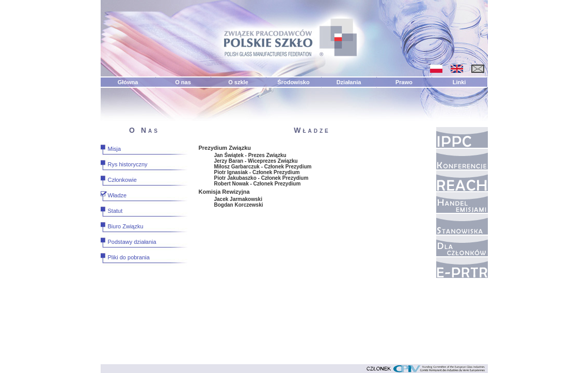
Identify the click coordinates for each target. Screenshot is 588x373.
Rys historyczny (128, 164)
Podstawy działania (132, 242)
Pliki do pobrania (129, 257)
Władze (117, 195)
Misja (115, 149)
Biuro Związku (126, 226)
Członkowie (122, 180)
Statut (115, 211)
